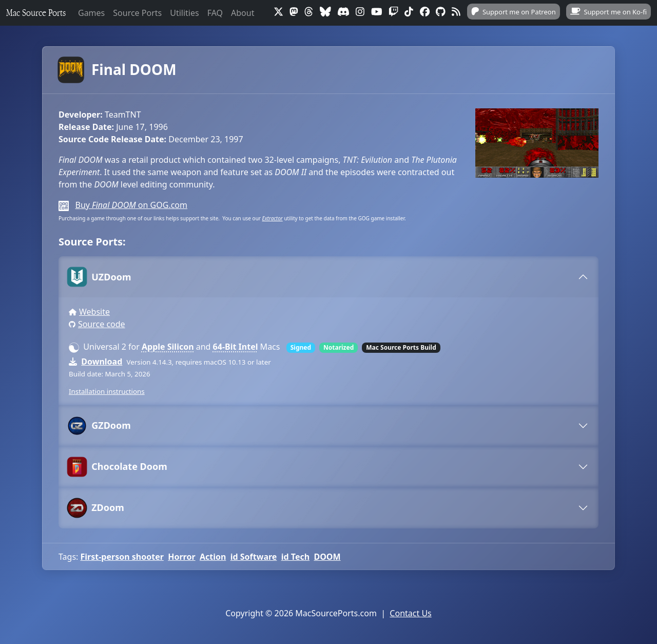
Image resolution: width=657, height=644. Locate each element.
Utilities (184, 13)
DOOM (327, 557)
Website (94, 312)
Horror (181, 557)
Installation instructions (107, 391)
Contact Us (410, 613)
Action (213, 557)
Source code (102, 324)
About (243, 13)
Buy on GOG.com (131, 205)
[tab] (328, 277)
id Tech (295, 557)
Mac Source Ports (36, 13)
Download (102, 362)
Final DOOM (118, 70)
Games (91, 13)
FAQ (215, 13)
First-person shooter (122, 557)
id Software (254, 557)
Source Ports (137, 13)
